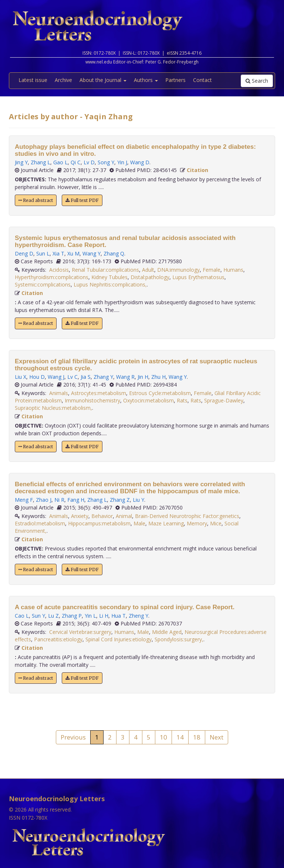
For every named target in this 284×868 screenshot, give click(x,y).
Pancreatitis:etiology (58, 639)
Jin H (143, 377)
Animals (59, 393)
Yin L (90, 616)
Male (139, 523)
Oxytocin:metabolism (148, 400)
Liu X (21, 377)
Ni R (59, 500)
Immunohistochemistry (92, 400)
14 (180, 737)
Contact (202, 80)
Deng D (24, 253)
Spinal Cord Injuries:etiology (119, 639)
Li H (104, 616)
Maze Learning (166, 523)
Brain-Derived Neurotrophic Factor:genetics (187, 516)
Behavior (102, 516)
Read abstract (36, 200)
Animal (124, 516)
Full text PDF (82, 200)
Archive (63, 80)
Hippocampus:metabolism (99, 523)
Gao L (60, 162)
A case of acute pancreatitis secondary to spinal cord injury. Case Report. (125, 607)
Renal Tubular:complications (105, 270)
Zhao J (44, 500)
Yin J (122, 162)
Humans (233, 270)
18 (197, 737)
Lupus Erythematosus (198, 277)
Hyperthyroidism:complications (52, 277)
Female (212, 270)
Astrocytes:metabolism (99, 393)
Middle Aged (167, 632)
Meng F (24, 500)
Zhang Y (103, 377)
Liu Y (138, 500)
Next (217, 737)
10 (163, 737)
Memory (197, 523)
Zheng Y (138, 616)
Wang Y (92, 253)
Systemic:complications (43, 284)
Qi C (76, 162)
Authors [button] (146, 80)
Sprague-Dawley (224, 400)
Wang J (56, 377)
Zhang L (40, 162)
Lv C (72, 377)
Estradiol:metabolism (40, 523)
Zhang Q (114, 253)
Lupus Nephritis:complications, (110, 284)
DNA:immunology (178, 270)
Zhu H (158, 377)
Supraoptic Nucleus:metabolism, (53, 408)
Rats (182, 400)
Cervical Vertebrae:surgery (80, 632)
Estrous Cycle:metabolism (160, 393)
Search (257, 81)
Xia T (58, 253)
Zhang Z (120, 500)
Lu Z (53, 616)
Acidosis (59, 270)
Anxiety (80, 516)
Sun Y (38, 616)
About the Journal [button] (103, 80)
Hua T (119, 616)
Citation (197, 170)
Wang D (140, 162)
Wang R (125, 377)
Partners (175, 80)
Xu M (73, 253)
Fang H (76, 500)
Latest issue (33, 80)
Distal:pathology (150, 277)
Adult (148, 270)
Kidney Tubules (109, 277)
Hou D (37, 377)
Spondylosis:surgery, (179, 639)
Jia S (86, 377)
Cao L (22, 616)
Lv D (89, 162)
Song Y (106, 162)
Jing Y (21, 162)
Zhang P (72, 616)
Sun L (43, 253)
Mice (216, 523)
